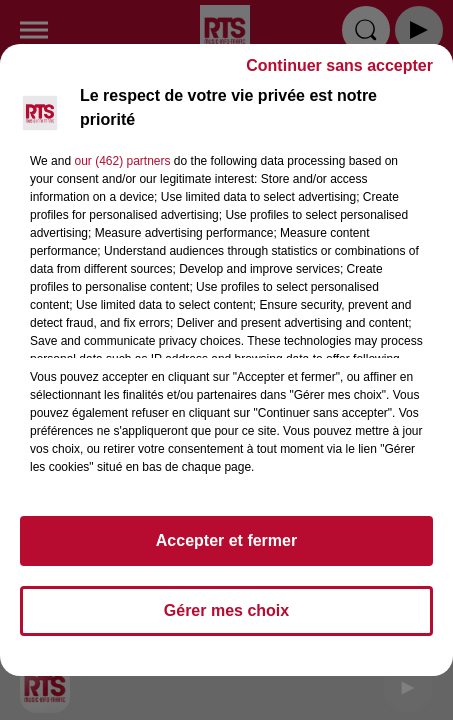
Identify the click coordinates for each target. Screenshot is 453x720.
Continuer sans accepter (339, 74)
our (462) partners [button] (122, 170)
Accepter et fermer (226, 549)
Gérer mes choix (226, 619)
